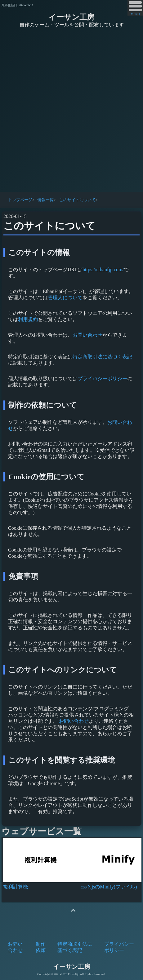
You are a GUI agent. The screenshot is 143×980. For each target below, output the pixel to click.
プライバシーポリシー (102, 379)
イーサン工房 (71, 17)
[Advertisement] (71, 111)
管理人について (65, 298)
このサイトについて (77, 200)
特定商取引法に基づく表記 (102, 357)
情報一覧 (46, 200)
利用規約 (28, 319)
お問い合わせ (87, 335)
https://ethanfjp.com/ (103, 270)
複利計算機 (16, 887)
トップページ (20, 200)
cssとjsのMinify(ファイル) (109, 887)
